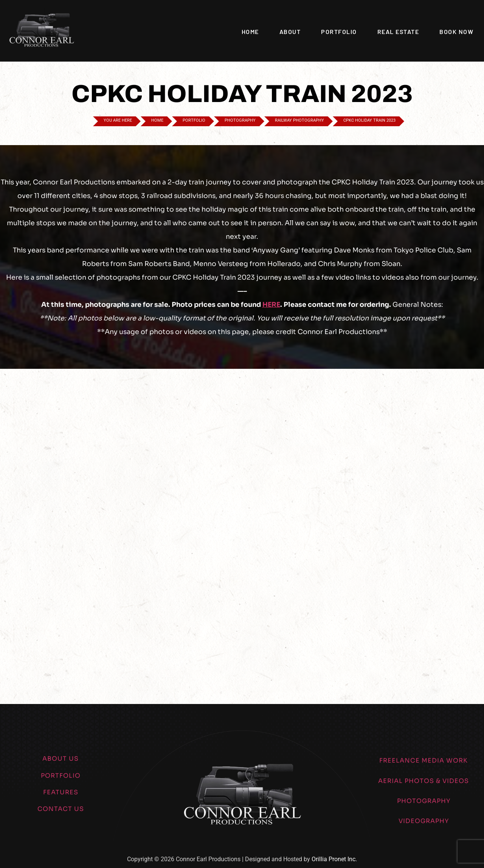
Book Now (456, 32)
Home (250, 32)
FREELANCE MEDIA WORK (423, 760)
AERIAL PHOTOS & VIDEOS (423, 781)
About (290, 32)
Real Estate (398, 32)
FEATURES (61, 792)
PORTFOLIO (61, 776)
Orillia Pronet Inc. (334, 859)
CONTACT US (61, 809)
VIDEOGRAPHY (424, 821)
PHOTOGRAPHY (424, 801)
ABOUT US (60, 759)
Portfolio (339, 32)
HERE (271, 305)
